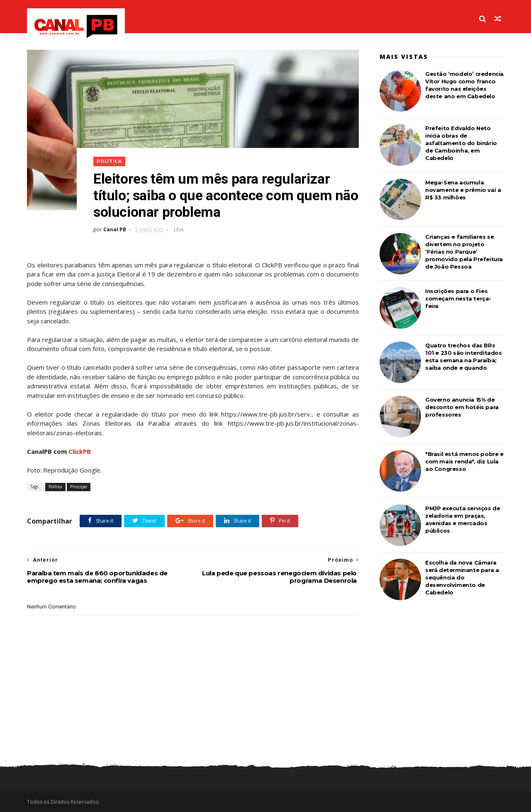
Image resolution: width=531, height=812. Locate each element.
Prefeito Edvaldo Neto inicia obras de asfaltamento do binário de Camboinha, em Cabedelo (461, 143)
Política (109, 161)
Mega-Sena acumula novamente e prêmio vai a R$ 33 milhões (463, 190)
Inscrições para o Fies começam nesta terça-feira (458, 298)
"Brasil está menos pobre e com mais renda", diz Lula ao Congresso (464, 461)
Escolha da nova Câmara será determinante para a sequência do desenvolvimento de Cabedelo (462, 577)
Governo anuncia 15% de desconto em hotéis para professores (462, 407)
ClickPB (80, 451)
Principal (79, 487)
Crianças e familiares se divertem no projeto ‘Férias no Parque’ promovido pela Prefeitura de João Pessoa (464, 252)
